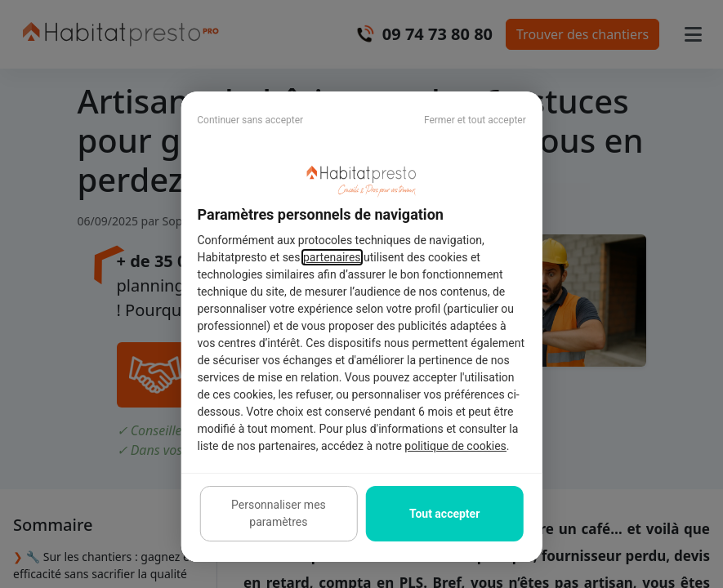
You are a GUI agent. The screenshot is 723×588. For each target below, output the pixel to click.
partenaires (332, 257)
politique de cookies (455, 446)
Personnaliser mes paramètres (279, 513)
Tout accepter (444, 514)
